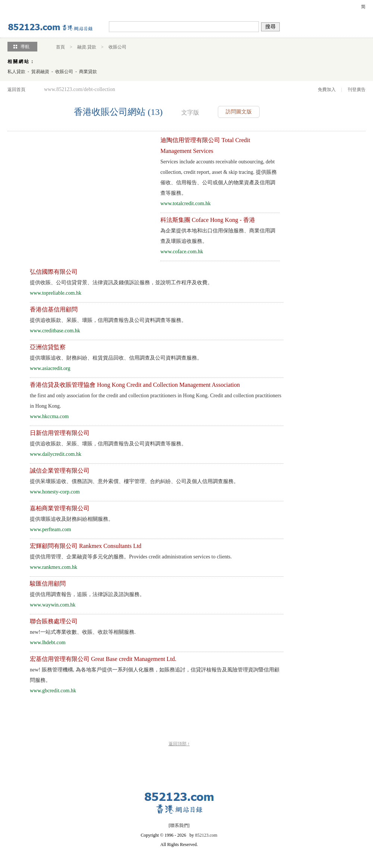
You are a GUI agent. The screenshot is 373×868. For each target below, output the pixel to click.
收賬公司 (117, 47)
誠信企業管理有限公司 (60, 471)
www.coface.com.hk (182, 252)
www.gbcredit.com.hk (53, 691)
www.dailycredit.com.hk (56, 454)
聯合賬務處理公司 (54, 621)
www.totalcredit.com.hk (186, 203)
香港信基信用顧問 (54, 309)
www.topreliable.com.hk (56, 293)
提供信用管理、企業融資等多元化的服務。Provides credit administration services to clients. (131, 557)
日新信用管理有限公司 (60, 433)
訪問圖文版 (239, 112)
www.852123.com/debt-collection (79, 89)
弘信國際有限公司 (54, 272)
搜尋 (270, 26)
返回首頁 (16, 90)
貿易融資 (40, 72)
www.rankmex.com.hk (54, 567)
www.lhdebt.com (48, 643)
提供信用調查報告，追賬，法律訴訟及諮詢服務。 (87, 594)
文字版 (190, 112)
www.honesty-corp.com (55, 492)
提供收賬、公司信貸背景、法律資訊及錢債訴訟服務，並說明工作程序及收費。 (121, 283)
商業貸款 (88, 72)
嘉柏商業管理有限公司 (60, 508)
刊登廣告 (357, 90)
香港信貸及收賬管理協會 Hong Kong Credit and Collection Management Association (135, 385)
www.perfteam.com (50, 529)
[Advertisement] (74, 187)
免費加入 (327, 90)
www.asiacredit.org (50, 368)
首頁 (60, 47)
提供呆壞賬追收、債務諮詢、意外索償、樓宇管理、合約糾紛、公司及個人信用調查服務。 (134, 481)
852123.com (206, 835)
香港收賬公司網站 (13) (118, 112)
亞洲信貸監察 (48, 347)
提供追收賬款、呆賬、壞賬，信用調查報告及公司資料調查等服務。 (108, 320)
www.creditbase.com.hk (55, 331)
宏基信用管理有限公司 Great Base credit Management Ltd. (103, 659)
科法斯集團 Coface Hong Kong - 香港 (208, 220)
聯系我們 (179, 825)
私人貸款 (16, 72)
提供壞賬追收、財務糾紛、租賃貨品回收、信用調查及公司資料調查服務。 (116, 358)
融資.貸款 (87, 47)
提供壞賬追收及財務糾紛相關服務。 (72, 519)
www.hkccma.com (49, 416)
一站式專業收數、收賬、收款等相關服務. (83, 632)
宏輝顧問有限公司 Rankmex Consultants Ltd (86, 546)
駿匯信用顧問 (48, 584)
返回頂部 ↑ (179, 744)
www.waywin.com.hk (53, 605)
